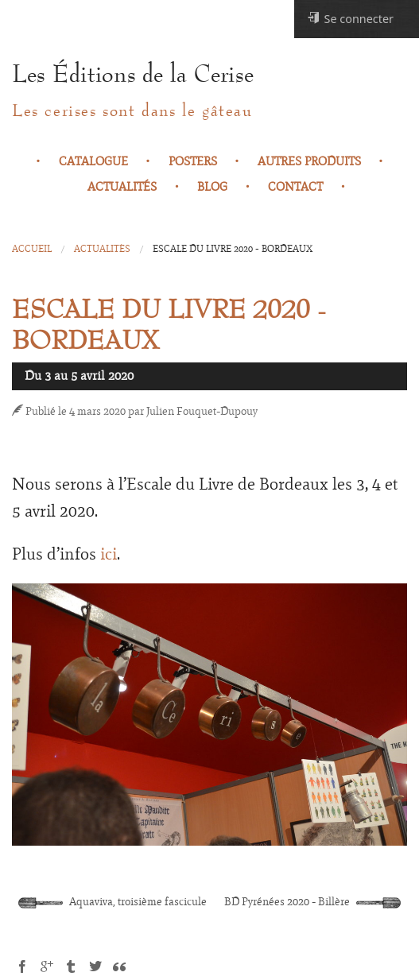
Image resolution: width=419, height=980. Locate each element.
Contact (295, 187)
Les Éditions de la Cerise (133, 75)
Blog (212, 187)
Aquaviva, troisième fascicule (113, 902)
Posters (193, 161)
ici (109, 554)
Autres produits (309, 161)
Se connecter (350, 19)
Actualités (122, 187)
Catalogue (93, 161)
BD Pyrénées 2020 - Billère (312, 902)
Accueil (32, 249)
